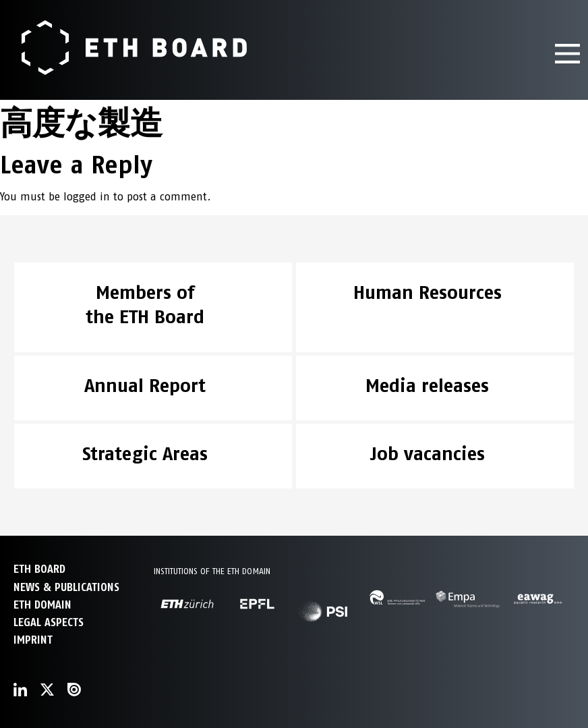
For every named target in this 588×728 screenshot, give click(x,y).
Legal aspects (49, 622)
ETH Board (39, 569)
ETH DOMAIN (42, 605)
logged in (87, 197)
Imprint (33, 640)
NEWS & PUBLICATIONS (66, 587)
